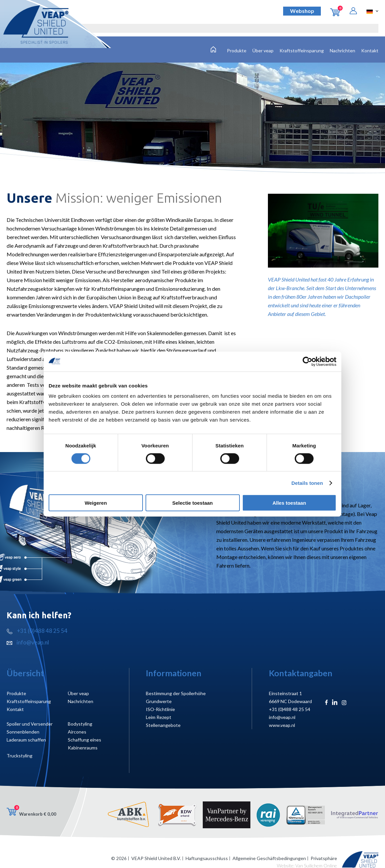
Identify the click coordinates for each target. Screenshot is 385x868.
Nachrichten (342, 51)
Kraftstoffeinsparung (302, 51)
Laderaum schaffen (26, 740)
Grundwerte (159, 701)
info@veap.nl (28, 642)
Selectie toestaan (193, 503)
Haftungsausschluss (207, 858)
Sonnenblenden (23, 732)
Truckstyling (20, 756)
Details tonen (307, 483)
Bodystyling (80, 724)
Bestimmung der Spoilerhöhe (176, 693)
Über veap (263, 51)
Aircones (77, 732)
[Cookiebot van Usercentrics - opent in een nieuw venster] (307, 361)
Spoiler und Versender (30, 724)
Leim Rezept (159, 717)
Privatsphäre (324, 858)
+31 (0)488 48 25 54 (37, 631)
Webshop (302, 11)
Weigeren (96, 503)
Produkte (237, 51)
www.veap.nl (282, 725)
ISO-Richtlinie (160, 709)
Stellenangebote (163, 725)
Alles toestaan (289, 503)
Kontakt (370, 51)
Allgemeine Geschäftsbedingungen (269, 858)
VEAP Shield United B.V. (156, 858)
